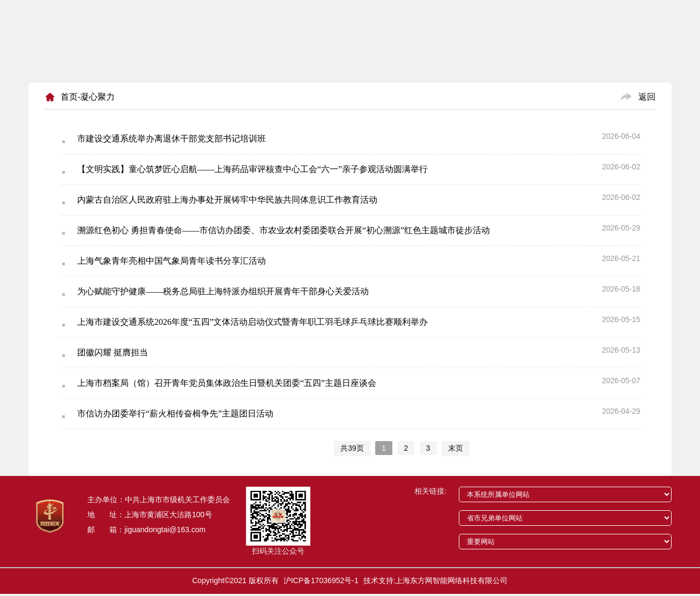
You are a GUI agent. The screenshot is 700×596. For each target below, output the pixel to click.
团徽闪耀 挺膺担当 (113, 352)
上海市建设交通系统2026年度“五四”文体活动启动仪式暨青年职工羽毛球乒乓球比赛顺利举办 (252, 322)
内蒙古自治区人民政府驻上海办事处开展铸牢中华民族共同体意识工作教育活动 (227, 200)
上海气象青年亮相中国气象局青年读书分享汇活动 (172, 261)
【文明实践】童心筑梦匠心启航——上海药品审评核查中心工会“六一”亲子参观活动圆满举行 (252, 169)
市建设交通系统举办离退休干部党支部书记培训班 (172, 139)
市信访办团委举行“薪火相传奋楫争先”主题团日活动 (175, 414)
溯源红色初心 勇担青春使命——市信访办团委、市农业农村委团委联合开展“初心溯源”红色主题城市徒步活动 (284, 230)
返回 (647, 97)
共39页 (352, 448)
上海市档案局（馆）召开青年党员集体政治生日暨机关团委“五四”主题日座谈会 (227, 383)
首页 (69, 97)
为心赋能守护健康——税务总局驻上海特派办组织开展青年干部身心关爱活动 (223, 291)
